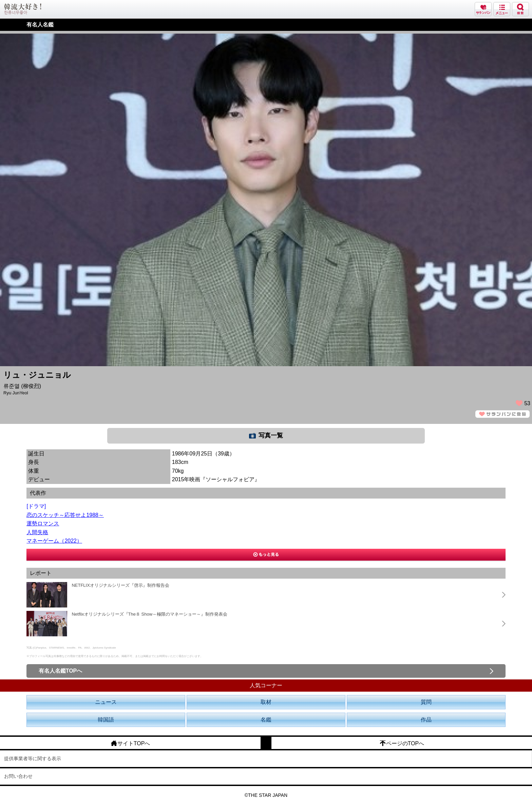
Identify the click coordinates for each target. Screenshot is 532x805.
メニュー (502, 9)
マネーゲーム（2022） (54, 541)
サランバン (483, 9)
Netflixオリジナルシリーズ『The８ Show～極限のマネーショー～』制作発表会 (149, 614)
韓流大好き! (23, 9)
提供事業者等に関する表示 (33, 759)
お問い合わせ (18, 776)
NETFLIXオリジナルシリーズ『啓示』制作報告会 (120, 585)
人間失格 (37, 532)
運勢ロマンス (43, 523)
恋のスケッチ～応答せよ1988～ (65, 515)
